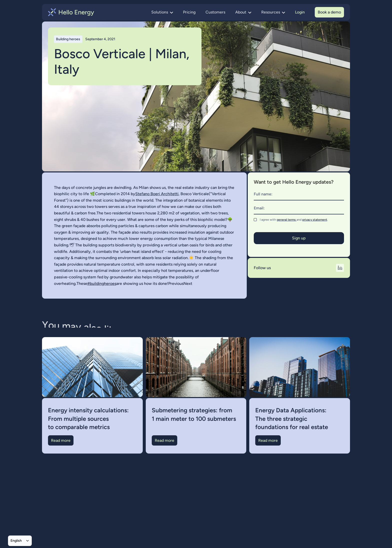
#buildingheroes (102, 283)
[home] (71, 12)
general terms (287, 220)
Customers (215, 12)
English (16, 541)
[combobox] (20, 541)
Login (300, 12)
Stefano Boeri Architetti (157, 194)
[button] (162, 12)
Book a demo (329, 12)
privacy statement (315, 220)
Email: (259, 208)
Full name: (263, 194)
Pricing (189, 12)
